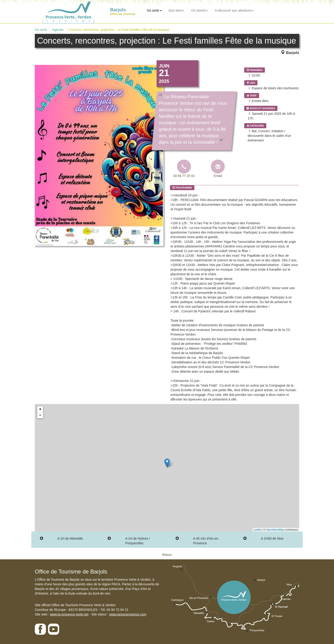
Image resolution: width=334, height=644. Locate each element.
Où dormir (199, 10)
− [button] (40, 415)
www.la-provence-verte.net (69, 614)
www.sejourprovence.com (128, 614)
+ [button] (40, 409)
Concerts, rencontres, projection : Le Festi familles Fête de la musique (119, 30)
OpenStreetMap (275, 530)
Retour (167, 555)
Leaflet (258, 530)
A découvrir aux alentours (234, 10)
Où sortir (154, 10)
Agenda (58, 30)
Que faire (177, 10)
